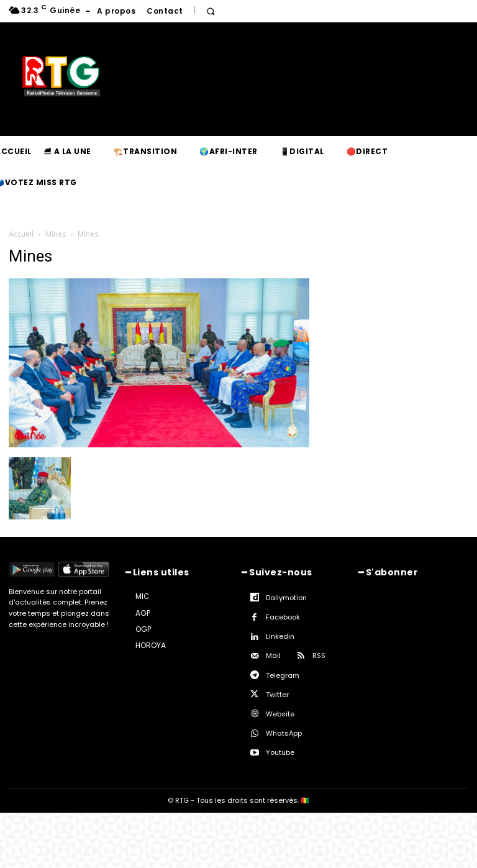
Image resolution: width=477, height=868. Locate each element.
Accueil (21, 234)
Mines (56, 234)
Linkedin (280, 636)
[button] (211, 11)
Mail (273, 656)
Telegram (283, 675)
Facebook (283, 617)
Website (280, 714)
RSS (319, 656)
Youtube (280, 752)
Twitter (277, 695)
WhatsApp (284, 733)
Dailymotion (286, 598)
